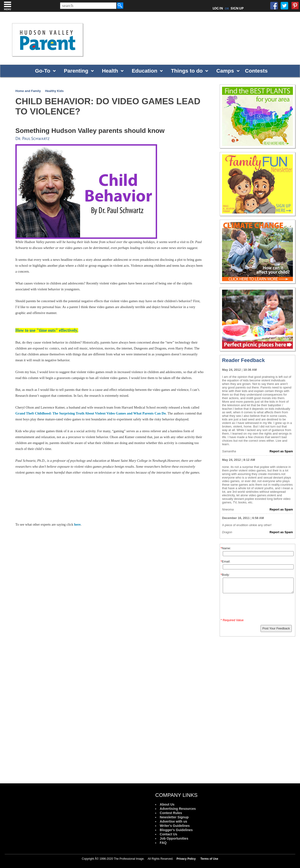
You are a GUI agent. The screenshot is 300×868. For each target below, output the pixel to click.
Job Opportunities (174, 838)
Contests (256, 71)
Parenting (76, 71)
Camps (225, 71)
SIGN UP (237, 8)
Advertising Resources (178, 809)
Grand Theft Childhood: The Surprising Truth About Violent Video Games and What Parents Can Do (91, 413)
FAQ (163, 843)
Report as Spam (281, 451)
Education (145, 71)
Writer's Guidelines (175, 826)
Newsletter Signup (174, 817)
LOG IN (218, 8)
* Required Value (232, 620)
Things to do (187, 71)
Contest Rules (171, 813)
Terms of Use (209, 859)
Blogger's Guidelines (176, 830)
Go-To (43, 71)
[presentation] (258, 607)
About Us (167, 804)
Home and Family (28, 91)
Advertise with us (173, 821)
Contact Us (168, 834)
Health (110, 71)
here (77, 524)
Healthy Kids (54, 91)
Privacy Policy (186, 859)
